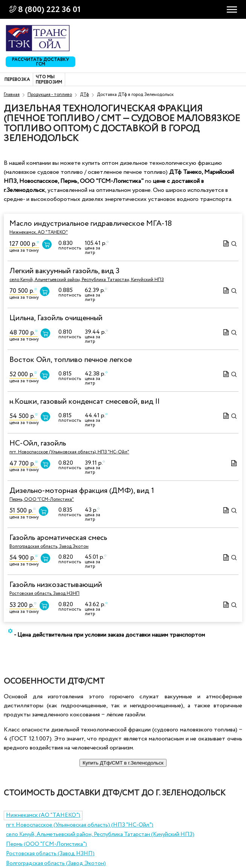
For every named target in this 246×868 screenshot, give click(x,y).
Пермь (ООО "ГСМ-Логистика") (47, 844)
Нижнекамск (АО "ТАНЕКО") (43, 815)
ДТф (84, 95)
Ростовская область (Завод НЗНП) (50, 854)
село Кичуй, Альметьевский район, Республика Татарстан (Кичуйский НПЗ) (100, 835)
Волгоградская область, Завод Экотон (49, 546)
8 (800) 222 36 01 (49, 10)
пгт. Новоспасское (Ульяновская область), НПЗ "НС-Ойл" (69, 452)
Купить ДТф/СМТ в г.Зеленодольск (123, 763)
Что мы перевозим (49, 80)
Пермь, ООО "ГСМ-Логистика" (42, 499)
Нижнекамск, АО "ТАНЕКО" (39, 232)
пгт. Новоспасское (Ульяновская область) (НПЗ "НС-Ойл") (80, 825)
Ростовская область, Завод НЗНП (44, 594)
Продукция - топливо (50, 95)
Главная (12, 95)
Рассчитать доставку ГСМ (40, 62)
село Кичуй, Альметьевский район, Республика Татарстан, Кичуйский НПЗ (87, 280)
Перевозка (17, 80)
